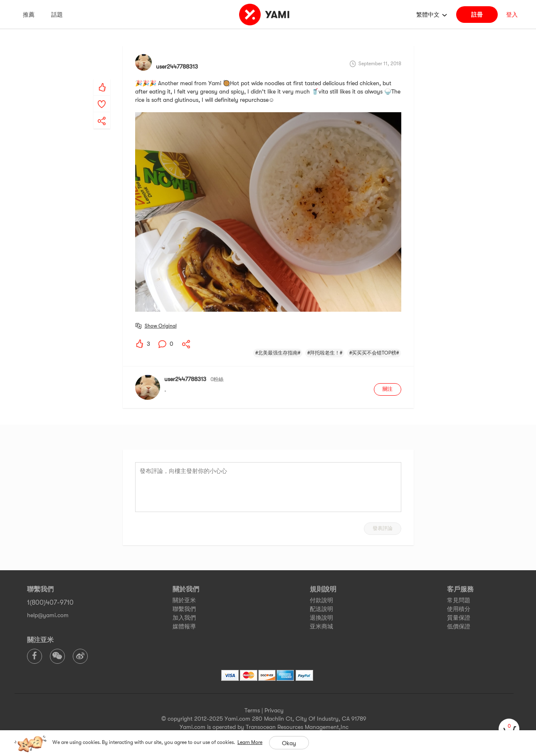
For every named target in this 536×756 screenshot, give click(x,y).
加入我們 (184, 618)
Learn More (250, 742)
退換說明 (321, 618)
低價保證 (459, 626)
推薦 (29, 15)
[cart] (509, 729)
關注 (388, 389)
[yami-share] (102, 113)
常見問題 (459, 600)
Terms (252, 710)
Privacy (274, 710)
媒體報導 (184, 626)
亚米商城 (321, 626)
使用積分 (459, 609)
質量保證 (459, 618)
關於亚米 (184, 600)
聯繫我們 (184, 609)
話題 (57, 15)
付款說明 (321, 600)
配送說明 (321, 609)
